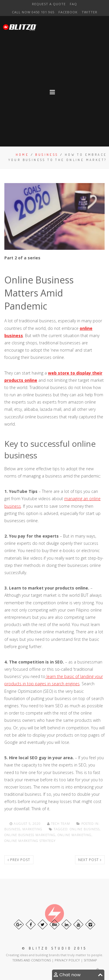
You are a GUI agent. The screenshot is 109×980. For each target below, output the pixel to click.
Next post (90, 860)
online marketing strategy (30, 841)
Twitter (90, 12)
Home (22, 155)
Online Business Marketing (30, 835)
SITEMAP (90, 960)
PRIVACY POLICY (68, 960)
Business (47, 155)
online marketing (75, 835)
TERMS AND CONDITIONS (32, 960)
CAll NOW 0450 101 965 (33, 12)
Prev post (19, 860)
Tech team (59, 823)
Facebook (68, 12)
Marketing (32, 829)
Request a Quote (49, 4)
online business (85, 829)
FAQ (73, 4)
